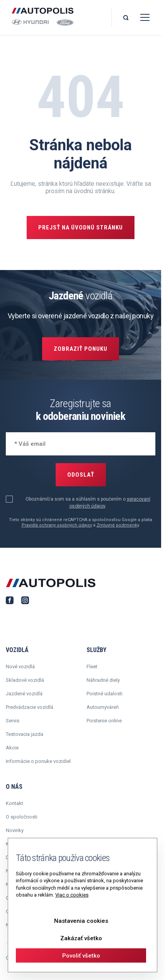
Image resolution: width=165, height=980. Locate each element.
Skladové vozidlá (25, 680)
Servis (13, 721)
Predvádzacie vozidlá (30, 707)
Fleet (92, 667)
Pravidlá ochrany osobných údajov (57, 525)
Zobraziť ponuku (81, 349)
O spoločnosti (22, 817)
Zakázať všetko (81, 938)
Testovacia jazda (25, 734)
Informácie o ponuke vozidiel (38, 761)
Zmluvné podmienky (118, 525)
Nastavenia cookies (81, 921)
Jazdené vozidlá (24, 694)
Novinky (15, 830)
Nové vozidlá (20, 667)
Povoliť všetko (81, 956)
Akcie (12, 748)
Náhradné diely (103, 680)
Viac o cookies (72, 895)
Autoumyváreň (103, 707)
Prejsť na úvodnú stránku (81, 228)
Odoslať (81, 475)
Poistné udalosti (105, 694)
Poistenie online (104, 721)
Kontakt (14, 803)
